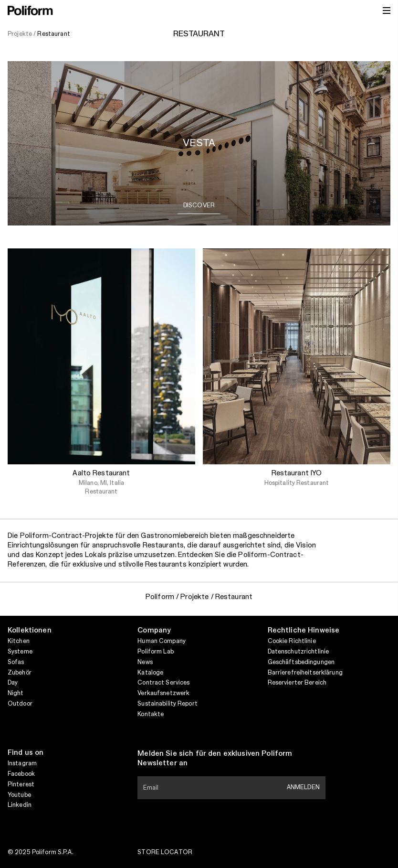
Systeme (20, 652)
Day (13, 683)
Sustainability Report (168, 704)
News (145, 662)
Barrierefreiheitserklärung (305, 673)
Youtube (19, 795)
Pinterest (21, 784)
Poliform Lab (155, 652)
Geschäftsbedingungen (301, 662)
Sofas (16, 662)
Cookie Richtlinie (292, 641)
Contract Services (163, 683)
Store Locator (165, 852)
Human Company (162, 641)
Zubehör (20, 673)
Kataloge (150, 673)
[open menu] (387, 11)
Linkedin (20, 805)
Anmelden (303, 787)
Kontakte (151, 714)
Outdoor (20, 704)
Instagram (22, 763)
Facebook (21, 774)
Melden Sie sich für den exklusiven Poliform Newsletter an (215, 759)
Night (16, 693)
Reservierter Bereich (297, 683)
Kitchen (19, 641)
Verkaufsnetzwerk (163, 693)
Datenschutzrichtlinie (298, 652)
